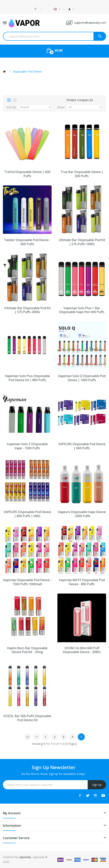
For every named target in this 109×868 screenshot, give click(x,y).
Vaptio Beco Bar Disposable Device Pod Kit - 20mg (27, 650)
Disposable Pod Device (27, 71)
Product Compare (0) (80, 100)
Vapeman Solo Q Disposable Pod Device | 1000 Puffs (82, 378)
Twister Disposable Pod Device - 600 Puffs (27, 242)
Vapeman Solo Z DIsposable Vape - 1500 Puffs (27, 446)
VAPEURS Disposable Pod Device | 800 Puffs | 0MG (27, 514)
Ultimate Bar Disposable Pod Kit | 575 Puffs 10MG (82, 242)
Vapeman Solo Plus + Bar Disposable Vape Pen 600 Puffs (82, 310)
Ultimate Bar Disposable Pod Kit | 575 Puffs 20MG (27, 310)
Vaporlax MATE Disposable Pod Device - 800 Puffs (82, 582)
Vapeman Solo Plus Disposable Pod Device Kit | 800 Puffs (27, 378)
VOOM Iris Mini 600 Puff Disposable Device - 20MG (82, 650)
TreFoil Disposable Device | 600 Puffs (27, 174)
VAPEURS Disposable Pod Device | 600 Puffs (82, 446)
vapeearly (25, 857)
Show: (61, 107)
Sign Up (97, 785)
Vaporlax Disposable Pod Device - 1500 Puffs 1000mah (27, 582)
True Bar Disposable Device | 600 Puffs (82, 174)
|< (28, 737)
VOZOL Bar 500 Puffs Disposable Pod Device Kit (27, 718)
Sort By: (11, 107)
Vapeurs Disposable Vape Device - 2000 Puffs (82, 514)
